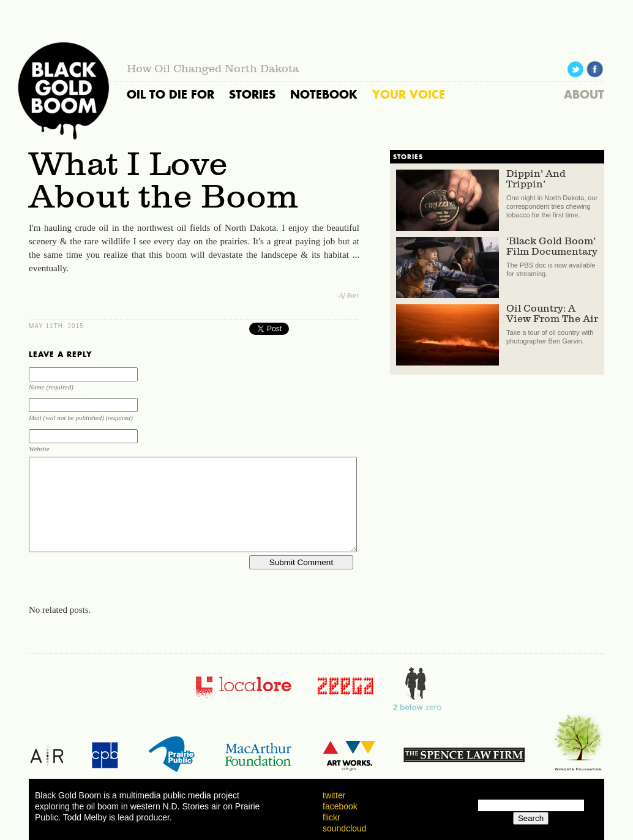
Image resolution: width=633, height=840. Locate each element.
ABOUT (584, 94)
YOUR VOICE (409, 94)
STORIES (252, 94)
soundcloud (345, 828)
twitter (334, 795)
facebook (340, 806)
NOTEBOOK (324, 94)
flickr (331, 817)
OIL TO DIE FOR (170, 94)
